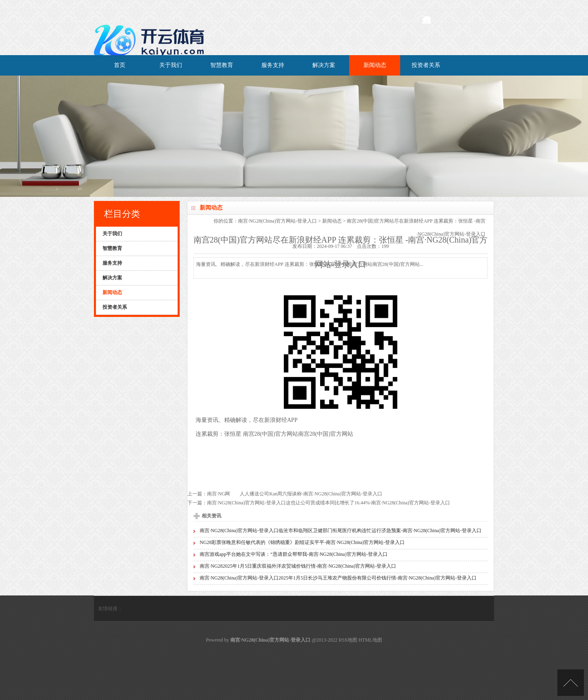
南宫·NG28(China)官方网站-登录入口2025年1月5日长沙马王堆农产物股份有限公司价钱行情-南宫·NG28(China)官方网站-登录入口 (338, 578)
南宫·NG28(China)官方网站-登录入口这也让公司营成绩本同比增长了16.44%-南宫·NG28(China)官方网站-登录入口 (329, 503)
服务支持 (273, 65)
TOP (571, 683)
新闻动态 (375, 65)
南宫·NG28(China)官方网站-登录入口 (277, 221)
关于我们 (171, 65)
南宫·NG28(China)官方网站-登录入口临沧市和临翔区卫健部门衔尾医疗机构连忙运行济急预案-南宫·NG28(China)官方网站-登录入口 (341, 531)
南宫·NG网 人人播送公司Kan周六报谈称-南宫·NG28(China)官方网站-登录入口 (295, 494)
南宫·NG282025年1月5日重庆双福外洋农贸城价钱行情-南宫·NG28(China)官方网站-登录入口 (298, 566)
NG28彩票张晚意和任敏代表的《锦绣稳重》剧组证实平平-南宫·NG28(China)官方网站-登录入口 (302, 542)
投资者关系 (426, 65)
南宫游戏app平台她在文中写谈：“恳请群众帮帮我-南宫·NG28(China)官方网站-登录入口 (294, 554)
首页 (120, 65)
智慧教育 (222, 65)
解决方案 (324, 65)
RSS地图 (348, 640)
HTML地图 (370, 640)
